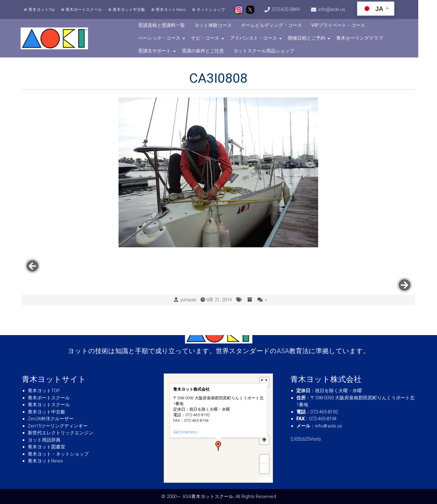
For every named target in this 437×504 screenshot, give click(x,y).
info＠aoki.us (329, 426)
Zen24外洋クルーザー (51, 419)
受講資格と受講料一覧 (168, 25)
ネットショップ (212, 10)
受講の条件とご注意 (209, 51)
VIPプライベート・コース (345, 25)
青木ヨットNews (172, 10)
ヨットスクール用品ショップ (270, 51)
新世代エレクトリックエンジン (61, 433)
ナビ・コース (211, 38)
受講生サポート (161, 51)
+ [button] (265, 459)
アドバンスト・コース (260, 38)
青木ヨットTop (43, 10)
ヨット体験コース (219, 25)
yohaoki (188, 281)
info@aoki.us (346, 9)
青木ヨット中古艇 (130, 10)
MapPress (266, 480)
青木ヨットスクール (49, 405)
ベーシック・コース (165, 38)
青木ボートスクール (85, 10)
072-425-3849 (295, 9)
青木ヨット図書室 (46, 447)
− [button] (265, 469)
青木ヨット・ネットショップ (58, 454)
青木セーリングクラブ (366, 38)
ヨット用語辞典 (44, 440)
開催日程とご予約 (313, 38)
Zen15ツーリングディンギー (58, 426)
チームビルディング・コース (278, 25)
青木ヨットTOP (44, 391)
